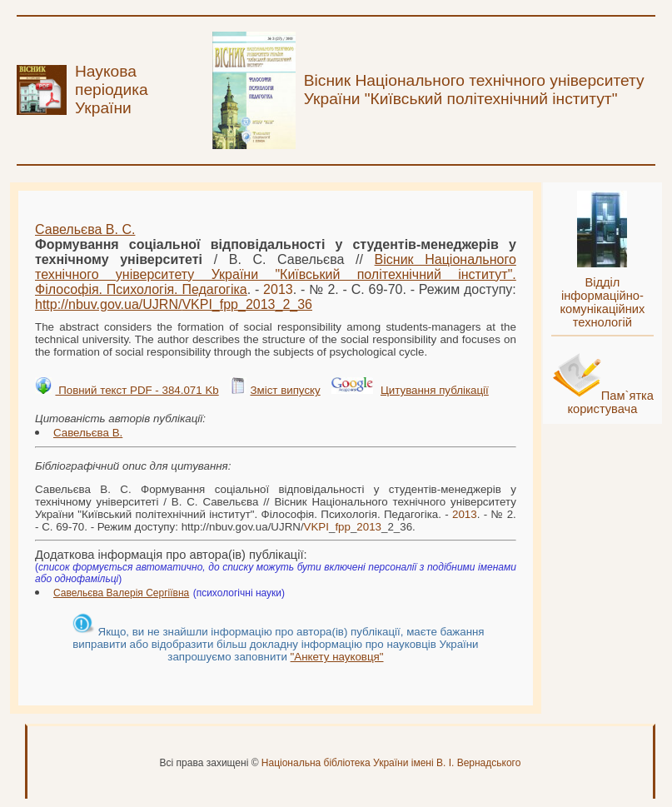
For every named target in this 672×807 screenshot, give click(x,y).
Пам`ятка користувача (610, 402)
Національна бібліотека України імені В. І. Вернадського (391, 763)
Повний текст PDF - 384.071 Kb (137, 390)
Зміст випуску (285, 390)
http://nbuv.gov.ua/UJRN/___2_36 (174, 304)
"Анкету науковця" (337, 657)
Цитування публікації (435, 390)
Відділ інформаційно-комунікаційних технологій (602, 302)
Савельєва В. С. (85, 229)
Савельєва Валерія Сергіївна (121, 593)
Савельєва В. (88, 433)
